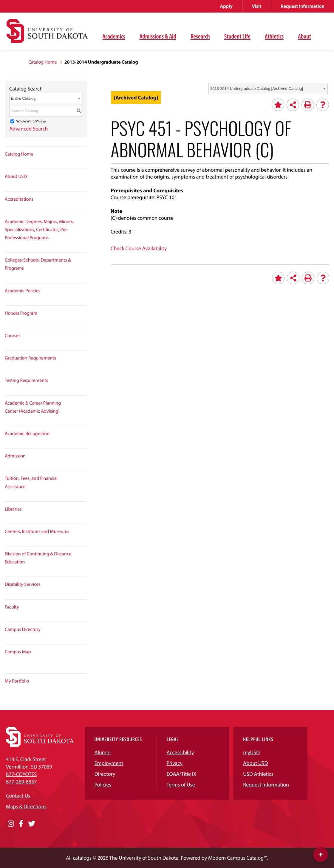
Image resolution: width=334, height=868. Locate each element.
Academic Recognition (27, 434)
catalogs (82, 858)
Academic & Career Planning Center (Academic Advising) (33, 407)
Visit (257, 6)
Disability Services (23, 584)
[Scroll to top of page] (321, 855)
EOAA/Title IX (181, 774)
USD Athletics (258, 774)
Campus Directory (23, 629)
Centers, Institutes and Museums (37, 531)
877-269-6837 (21, 782)
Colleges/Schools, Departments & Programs (38, 264)
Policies (103, 785)
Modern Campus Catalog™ (238, 858)
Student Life (237, 36)
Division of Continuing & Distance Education (38, 558)
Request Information (303, 6)
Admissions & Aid (158, 36)
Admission (15, 456)
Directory (105, 774)
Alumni (103, 752)
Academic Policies (23, 291)
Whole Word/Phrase (31, 121)
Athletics (274, 36)
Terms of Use (181, 785)
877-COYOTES (21, 774)
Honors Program (21, 313)
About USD (16, 176)
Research (200, 36)
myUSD (251, 752)
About (304, 36)
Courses (13, 336)
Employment (109, 763)
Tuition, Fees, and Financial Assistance (31, 482)
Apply (226, 6)
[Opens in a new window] (11, 824)
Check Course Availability (139, 248)
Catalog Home (42, 62)
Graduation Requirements (30, 358)
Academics (114, 36)
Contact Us (18, 796)
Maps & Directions (26, 806)
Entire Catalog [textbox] (23, 98)
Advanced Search (29, 129)
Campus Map (18, 652)
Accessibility (180, 752)
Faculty (12, 607)
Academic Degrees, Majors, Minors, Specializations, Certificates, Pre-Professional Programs (39, 230)
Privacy (174, 763)
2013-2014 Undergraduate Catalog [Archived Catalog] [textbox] (257, 89)
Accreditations (19, 199)
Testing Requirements (26, 380)
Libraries (13, 509)
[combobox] (268, 89)
